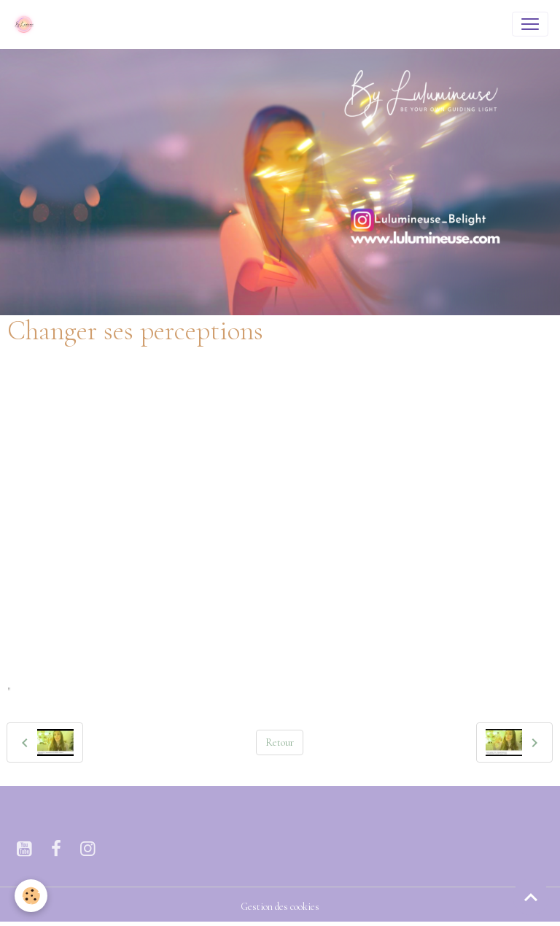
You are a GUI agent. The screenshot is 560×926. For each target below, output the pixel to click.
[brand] (27, 24)
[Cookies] (31, 896)
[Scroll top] (531, 897)
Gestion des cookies (280, 907)
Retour (280, 742)
